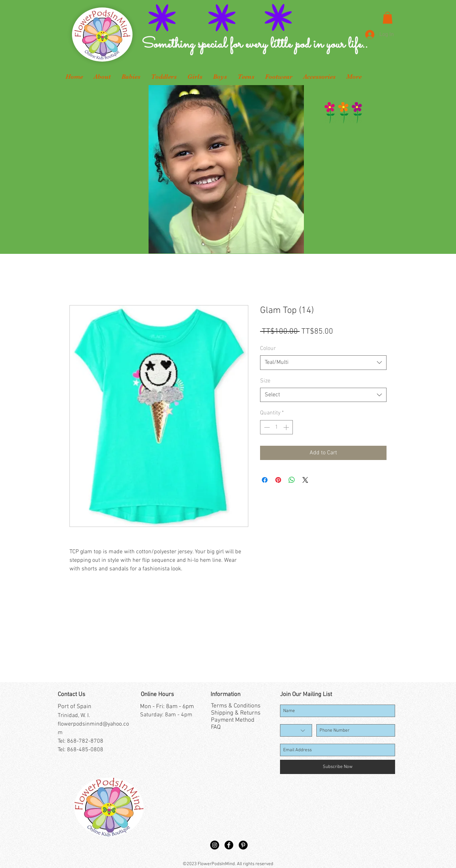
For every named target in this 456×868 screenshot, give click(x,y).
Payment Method (233, 720)
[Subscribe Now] (338, 767)
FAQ (216, 727)
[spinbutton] (276, 427)
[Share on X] (305, 480)
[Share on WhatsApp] (292, 480)
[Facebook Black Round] (229, 845)
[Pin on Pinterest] (278, 480)
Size (265, 381)
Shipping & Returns (236, 713)
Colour (268, 349)
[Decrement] (266, 427)
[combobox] (323, 362)
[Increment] (287, 427)
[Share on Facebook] (265, 480)
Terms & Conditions (236, 706)
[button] (388, 18)
